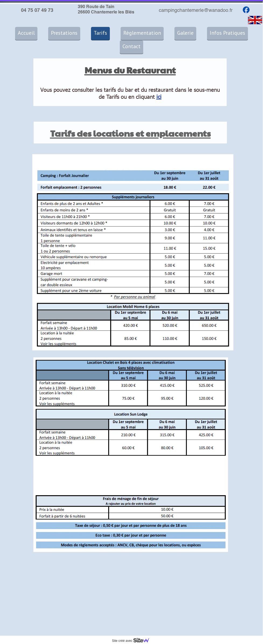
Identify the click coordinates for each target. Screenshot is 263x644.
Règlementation (142, 33)
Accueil (26, 33)
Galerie (185, 33)
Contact (131, 46)
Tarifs (100, 33)
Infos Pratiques (227, 33)
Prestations (64, 33)
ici (159, 96)
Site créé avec (133, 641)
